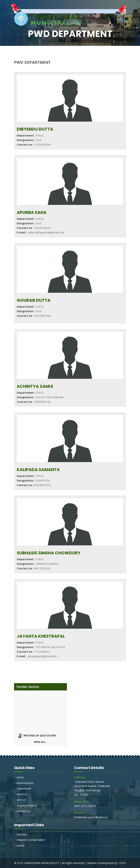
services (21, 800)
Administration (25, 783)
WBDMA (22, 834)
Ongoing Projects (27, 805)
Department (24, 788)
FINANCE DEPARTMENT (31, 840)
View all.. (40, 742)
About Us (22, 794)
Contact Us (23, 811)
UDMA (21, 846)
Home (20, 777)
